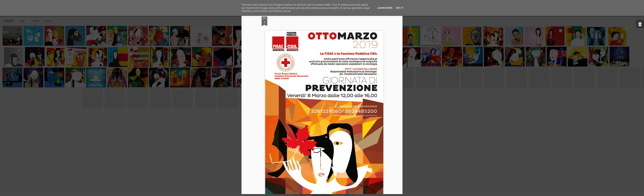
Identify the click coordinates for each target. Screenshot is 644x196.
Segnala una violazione (345, 194)
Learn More (385, 8)
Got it (400, 8)
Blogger (332, 194)
